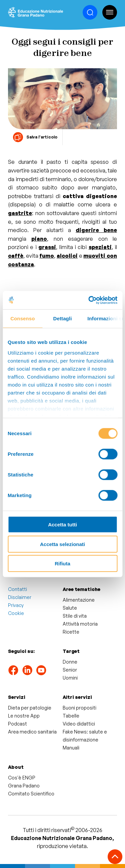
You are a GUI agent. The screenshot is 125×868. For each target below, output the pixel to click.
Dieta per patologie (30, 708)
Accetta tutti (62, 525)
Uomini (70, 678)
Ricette (71, 632)
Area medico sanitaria (32, 732)
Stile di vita (75, 616)
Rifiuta (62, 564)
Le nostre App (24, 716)
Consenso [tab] (22, 318)
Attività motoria (80, 624)
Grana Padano (24, 786)
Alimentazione (79, 600)
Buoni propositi (79, 708)
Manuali (71, 748)
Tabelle (71, 716)
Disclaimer (20, 597)
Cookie (16, 613)
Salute (70, 608)
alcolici (67, 256)
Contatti (17, 589)
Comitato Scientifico (31, 794)
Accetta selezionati (62, 544)
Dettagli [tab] (63, 318)
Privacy (16, 605)
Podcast (17, 724)
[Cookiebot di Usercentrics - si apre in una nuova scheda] (89, 300)
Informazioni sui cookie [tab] (105, 318)
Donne (70, 662)
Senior (70, 670)
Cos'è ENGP (22, 778)
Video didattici (79, 724)
